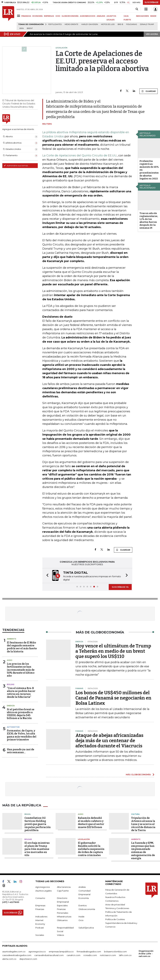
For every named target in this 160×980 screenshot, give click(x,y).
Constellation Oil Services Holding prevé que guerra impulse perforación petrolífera (38, 824)
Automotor (13, 727)
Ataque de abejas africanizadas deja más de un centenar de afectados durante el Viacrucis (109, 741)
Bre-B (120, 24)
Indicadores (41, 917)
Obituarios (62, 920)
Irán (22, 28)
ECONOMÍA (38, 16)
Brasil (28, 814)
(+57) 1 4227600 (11, 902)
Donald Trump (147, 24)
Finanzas (40, 909)
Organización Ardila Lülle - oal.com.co (146, 954)
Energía (11, 706)
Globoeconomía (87, 909)
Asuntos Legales (44, 891)
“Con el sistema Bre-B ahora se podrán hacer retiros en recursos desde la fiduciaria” (21, 693)
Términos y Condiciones (117, 908)
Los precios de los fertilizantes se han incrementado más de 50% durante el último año (21, 670)
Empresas (40, 905)
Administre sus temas (16, 166)
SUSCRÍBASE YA (120, 587)
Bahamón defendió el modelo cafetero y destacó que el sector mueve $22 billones (91, 823)
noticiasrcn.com (108, 955)
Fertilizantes (55, 24)
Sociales (40, 935)
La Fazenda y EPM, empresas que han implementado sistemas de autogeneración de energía (143, 851)
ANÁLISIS (101, 16)
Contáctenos (112, 901)
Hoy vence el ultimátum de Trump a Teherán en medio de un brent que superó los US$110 (113, 651)
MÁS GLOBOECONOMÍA (138, 774)
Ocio (81, 920)
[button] (47, 576)
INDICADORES (143, 16)
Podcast (40, 928)
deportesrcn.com (28, 959)
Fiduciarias (132, 24)
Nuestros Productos (115, 897)
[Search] (137, 9)
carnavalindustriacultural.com (49, 955)
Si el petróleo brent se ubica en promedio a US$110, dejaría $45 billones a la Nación (21, 714)
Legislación (84, 839)
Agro (10, 660)
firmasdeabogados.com (89, 952)
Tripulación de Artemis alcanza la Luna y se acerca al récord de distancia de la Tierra (143, 824)
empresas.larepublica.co (61, 952)
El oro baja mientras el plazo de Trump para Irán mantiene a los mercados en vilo (37, 849)
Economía (84, 898)
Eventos (83, 905)
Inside (81, 917)
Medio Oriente (71, 24)
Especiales (62, 905)
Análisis (82, 887)
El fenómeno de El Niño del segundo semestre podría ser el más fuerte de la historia (22, 647)
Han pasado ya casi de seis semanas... (21, 751)
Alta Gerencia (64, 887)
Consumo (40, 898)
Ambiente (12, 639)
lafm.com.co (125, 955)
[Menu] (19, 16)
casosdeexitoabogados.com (17, 955)
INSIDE (153, 16)
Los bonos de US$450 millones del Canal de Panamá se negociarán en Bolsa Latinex (113, 698)
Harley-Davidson (90, 24)
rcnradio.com (90, 955)
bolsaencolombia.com (115, 952)
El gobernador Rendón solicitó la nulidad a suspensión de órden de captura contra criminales (91, 849)
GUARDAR (149, 91)
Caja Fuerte (63, 891)
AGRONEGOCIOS (88, 16)
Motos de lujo (108, 24)
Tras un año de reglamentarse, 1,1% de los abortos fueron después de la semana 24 (149, 221)
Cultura (135, 814)
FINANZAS (26, 16)
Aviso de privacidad (115, 905)
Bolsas (11, 684)
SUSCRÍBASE (151, 2)
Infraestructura (64, 917)
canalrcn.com (74, 955)
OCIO (58, 16)
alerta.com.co (9, 959)
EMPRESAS (49, 16)
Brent (30, 28)
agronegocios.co (37, 952)
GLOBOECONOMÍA (70, 16)
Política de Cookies (115, 919)
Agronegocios (43, 887)
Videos (60, 935)
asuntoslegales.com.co (14, 952)
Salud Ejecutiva (86, 928)
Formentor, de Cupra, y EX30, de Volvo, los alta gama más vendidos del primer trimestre (22, 735)
